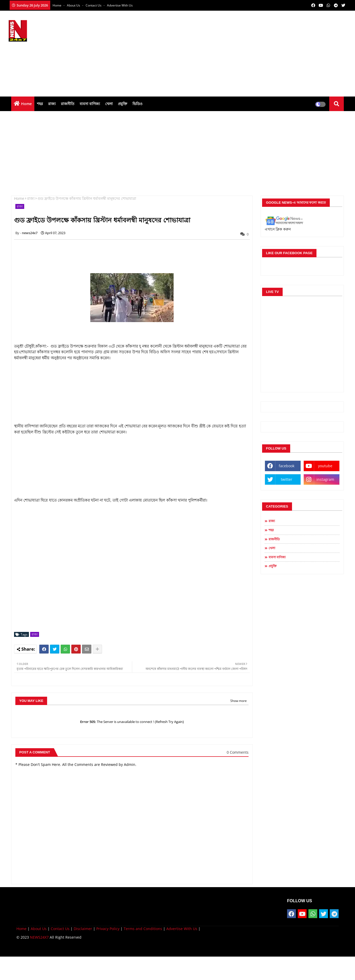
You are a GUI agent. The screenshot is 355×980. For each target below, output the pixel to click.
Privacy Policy (108, 929)
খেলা (109, 104)
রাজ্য (52, 104)
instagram (325, 479)
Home (57, 5)
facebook (287, 466)
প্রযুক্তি (123, 104)
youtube (325, 466)
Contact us (94, 5)
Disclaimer (83, 929)
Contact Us (60, 929)
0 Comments (238, 752)
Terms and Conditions (143, 929)
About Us (74, 5)
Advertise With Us (120, 5)
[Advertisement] (252, 52)
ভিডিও (137, 104)
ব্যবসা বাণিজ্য (90, 104)
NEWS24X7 (39, 937)
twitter (287, 479)
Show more (239, 701)
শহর (40, 104)
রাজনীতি (68, 104)
